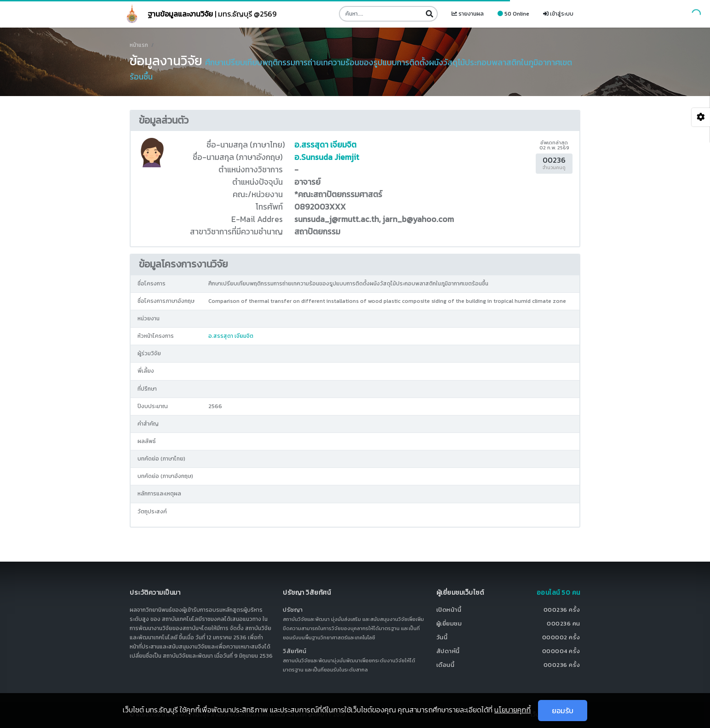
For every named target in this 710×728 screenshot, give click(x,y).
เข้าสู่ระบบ (558, 14)
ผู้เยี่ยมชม (449, 623)
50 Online (513, 14)
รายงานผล (468, 14)
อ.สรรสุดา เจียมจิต (325, 145)
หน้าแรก (139, 45)
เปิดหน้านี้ (449, 610)
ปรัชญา (293, 610)
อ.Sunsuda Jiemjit (327, 157)
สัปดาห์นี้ (448, 651)
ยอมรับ (563, 711)
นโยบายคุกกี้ (512, 710)
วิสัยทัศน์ (295, 651)
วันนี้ (442, 637)
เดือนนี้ (446, 665)
